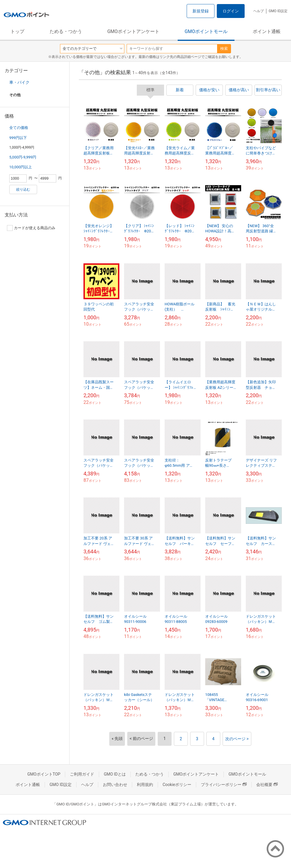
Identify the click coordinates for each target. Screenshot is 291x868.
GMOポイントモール (206, 31)
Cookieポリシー (177, 785)
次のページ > (237, 739)
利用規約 (145, 785)
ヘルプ (259, 11)
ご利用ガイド (82, 774)
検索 (224, 49)
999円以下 (18, 138)
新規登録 (201, 11)
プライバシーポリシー (224, 785)
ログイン (231, 11)
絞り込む (23, 189)
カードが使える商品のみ (31, 228)
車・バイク (19, 82)
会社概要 (267, 785)
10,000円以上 (21, 167)
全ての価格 (19, 128)
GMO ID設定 (278, 11)
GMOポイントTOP (44, 774)
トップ (17, 31)
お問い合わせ (115, 785)
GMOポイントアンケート (133, 31)
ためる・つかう (66, 31)
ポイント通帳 (267, 31)
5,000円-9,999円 (23, 157)
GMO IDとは (115, 774)
